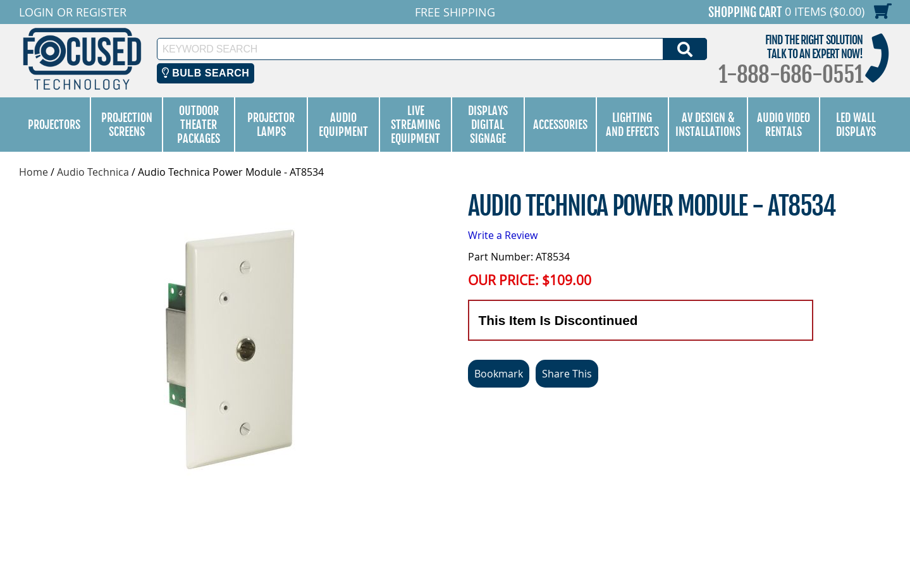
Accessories (560, 125)
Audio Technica (93, 172)
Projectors (54, 125)
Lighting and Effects (632, 125)
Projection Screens (127, 125)
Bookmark (499, 374)
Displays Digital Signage (488, 125)
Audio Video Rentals (784, 125)
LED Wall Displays (856, 125)
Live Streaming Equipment (415, 125)
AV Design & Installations (708, 125)
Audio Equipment (343, 125)
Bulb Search (206, 73)
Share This (567, 374)
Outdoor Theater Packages (199, 125)
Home (34, 172)
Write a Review (503, 235)
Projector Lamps (271, 125)
